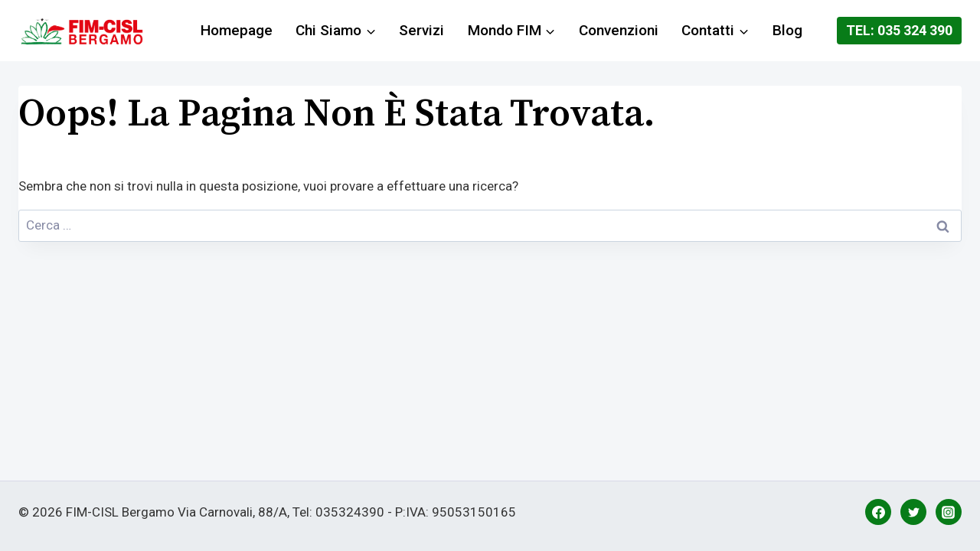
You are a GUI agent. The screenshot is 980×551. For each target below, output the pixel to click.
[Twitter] (913, 512)
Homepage (237, 30)
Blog (787, 30)
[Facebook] (878, 512)
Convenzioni (619, 30)
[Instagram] (949, 512)
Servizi (421, 30)
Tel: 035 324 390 (899, 30)
